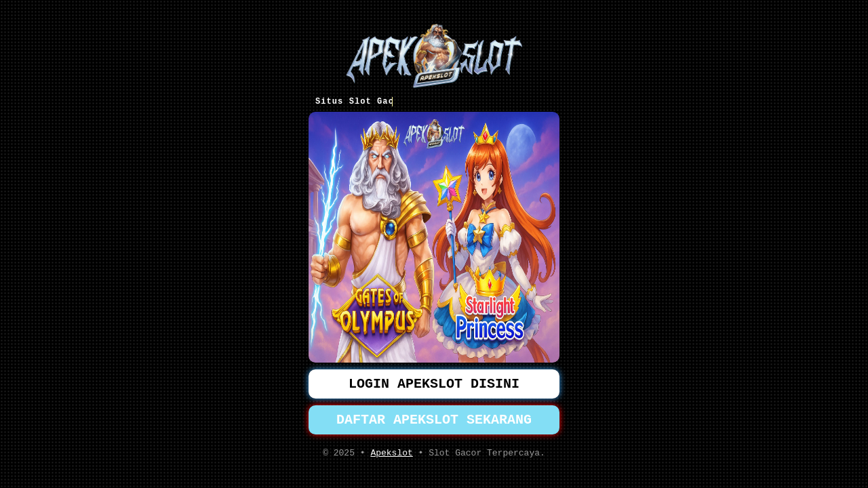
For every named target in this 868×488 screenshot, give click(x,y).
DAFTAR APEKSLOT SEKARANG (434, 421)
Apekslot (391, 457)
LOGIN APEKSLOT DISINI (434, 383)
